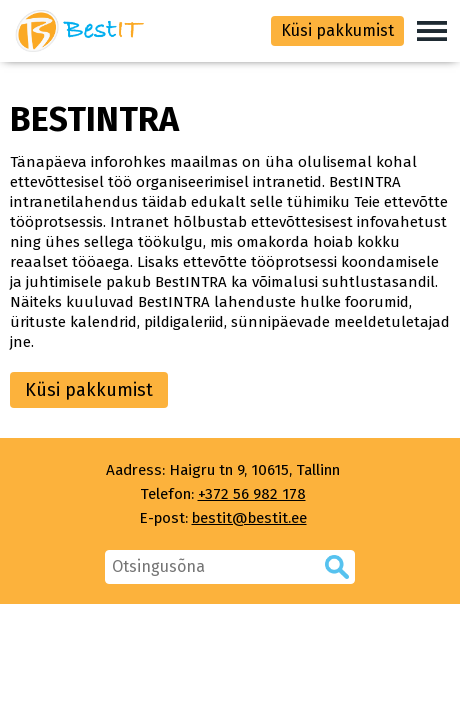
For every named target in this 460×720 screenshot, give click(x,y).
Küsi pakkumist (337, 30)
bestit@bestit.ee (249, 518)
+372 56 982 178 (252, 494)
